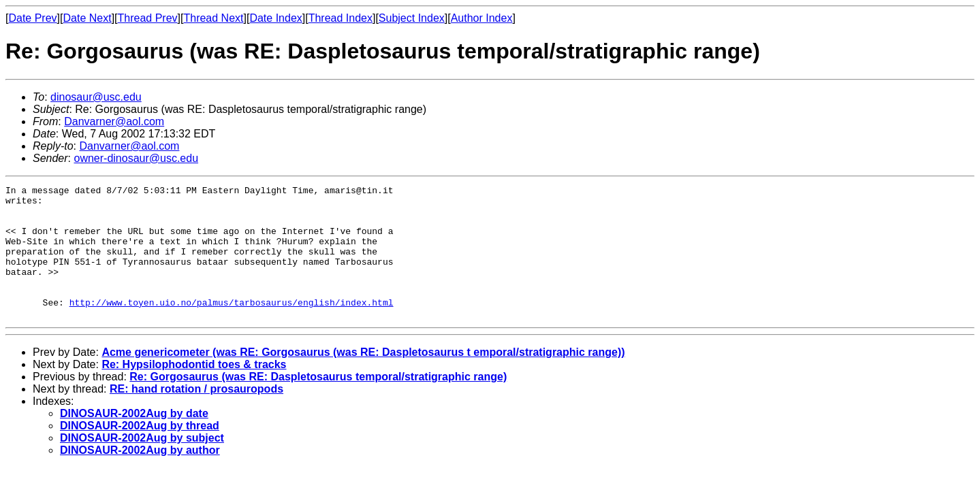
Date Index (275, 18)
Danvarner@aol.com (114, 121)
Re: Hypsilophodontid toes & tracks (194, 391)
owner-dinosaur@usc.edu (136, 158)
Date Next (87, 18)
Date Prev (32, 18)
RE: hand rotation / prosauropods (196, 415)
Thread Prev (148, 18)
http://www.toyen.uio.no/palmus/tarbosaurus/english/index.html (232, 327)
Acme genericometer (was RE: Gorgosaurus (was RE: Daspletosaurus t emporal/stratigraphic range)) (363, 379)
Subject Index (412, 18)
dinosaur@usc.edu (96, 97)
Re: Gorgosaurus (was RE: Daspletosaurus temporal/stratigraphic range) (318, 403)
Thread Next (213, 18)
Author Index (482, 18)
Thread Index (341, 18)
